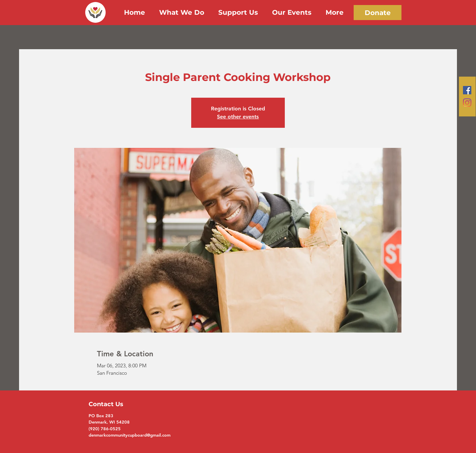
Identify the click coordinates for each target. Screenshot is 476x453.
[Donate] (378, 13)
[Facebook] (467, 90)
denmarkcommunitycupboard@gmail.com (130, 435)
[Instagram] (467, 103)
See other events (238, 117)
